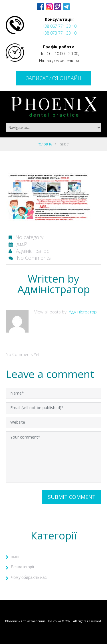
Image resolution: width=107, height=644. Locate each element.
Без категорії (22, 567)
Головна (45, 144)
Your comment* (53, 457)
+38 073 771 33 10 (59, 33)
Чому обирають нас (29, 577)
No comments (34, 258)
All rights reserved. (87, 621)
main (15, 556)
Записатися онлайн (54, 78)
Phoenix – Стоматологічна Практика (33, 621)
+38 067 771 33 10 (59, 26)
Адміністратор (33, 251)
